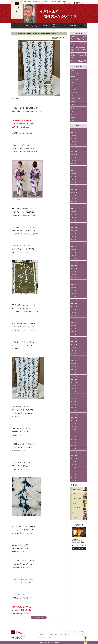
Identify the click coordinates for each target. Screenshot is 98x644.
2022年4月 (74, 287)
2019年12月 (74, 376)
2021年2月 (74, 332)
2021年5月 (74, 322)
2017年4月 (74, 477)
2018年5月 (74, 436)
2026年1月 (74, 145)
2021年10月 (74, 306)
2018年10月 (74, 420)
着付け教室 (74, 76)
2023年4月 (74, 249)
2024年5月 (74, 208)
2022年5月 (74, 284)
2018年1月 (74, 449)
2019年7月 (74, 392)
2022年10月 (74, 268)
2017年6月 (74, 471)
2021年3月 (74, 329)
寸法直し (73, 105)
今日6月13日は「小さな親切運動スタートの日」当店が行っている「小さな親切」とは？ (79, 38)
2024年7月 (74, 202)
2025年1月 (74, 183)
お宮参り (56, 635)
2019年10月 (74, 382)
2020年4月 (74, 363)
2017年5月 (74, 474)
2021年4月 (74, 325)
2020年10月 (74, 344)
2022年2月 (74, 294)
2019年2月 (74, 408)
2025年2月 (74, 180)
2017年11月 (74, 455)
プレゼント (74, 83)
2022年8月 (74, 275)
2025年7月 (74, 164)
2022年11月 (74, 265)
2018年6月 (74, 433)
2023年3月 (74, 253)
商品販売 (44, 638)
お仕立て (73, 102)
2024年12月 (74, 186)
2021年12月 (74, 300)
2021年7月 (74, 316)
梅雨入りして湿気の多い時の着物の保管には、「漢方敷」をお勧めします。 (79, 56)
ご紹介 (73, 95)
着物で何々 (74, 86)
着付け (73, 70)
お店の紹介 (42, 632)
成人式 (36, 635)
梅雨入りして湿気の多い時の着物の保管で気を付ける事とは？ (79, 61)
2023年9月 (74, 234)
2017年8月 (74, 465)
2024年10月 (74, 192)
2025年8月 (74, 161)
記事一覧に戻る (39, 617)
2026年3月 (74, 138)
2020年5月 (74, 360)
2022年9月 (74, 272)
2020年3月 (74, 367)
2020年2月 (74, 370)
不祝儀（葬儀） (43, 635)
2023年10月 (74, 230)
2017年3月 (74, 481)
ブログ (73, 111)
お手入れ (73, 108)
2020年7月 (74, 354)
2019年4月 (74, 401)
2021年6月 (74, 319)
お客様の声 (74, 118)
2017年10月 (74, 458)
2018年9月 (74, 424)
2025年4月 (74, 173)
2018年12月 (74, 414)
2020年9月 (74, 348)
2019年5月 (74, 398)
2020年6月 (74, 357)
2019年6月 (74, 395)
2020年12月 (74, 338)
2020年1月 (74, 373)
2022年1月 (74, 297)
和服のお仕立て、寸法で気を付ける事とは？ (79, 44)
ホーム (36, 632)
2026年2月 (74, 142)
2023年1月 (74, 259)
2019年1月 (74, 411)
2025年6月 (74, 167)
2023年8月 (74, 237)
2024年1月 (74, 221)
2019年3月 (74, 405)
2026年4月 (74, 135)
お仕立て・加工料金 (51, 632)
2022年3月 (74, 291)
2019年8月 (74, 389)
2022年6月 (74, 281)
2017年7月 (74, 468)
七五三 (50, 635)
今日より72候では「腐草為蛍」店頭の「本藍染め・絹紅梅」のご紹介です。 (79, 49)
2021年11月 (74, 303)
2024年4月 (74, 211)
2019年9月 (74, 386)
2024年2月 (74, 218)
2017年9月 (74, 462)
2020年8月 (74, 351)
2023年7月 (74, 240)
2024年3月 (74, 215)
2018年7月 (74, 430)
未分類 (73, 121)
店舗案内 (60, 632)
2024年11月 (74, 189)
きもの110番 (74, 92)
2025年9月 (74, 158)
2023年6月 (74, 243)
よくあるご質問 (80, 635)
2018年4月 (74, 439)
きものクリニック (75, 99)
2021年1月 (74, 335)
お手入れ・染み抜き (65, 635)
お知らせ (73, 114)
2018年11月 (74, 417)
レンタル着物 (74, 73)
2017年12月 (74, 452)
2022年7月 (74, 278)
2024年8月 (74, 199)
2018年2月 (74, 446)
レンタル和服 (74, 80)
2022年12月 (74, 262)
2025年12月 (74, 148)
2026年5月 (74, 132)
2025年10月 (74, 154)
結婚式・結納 (67, 632)
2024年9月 (74, 196)
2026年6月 (74, 129)
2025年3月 (74, 176)
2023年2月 (74, 256)
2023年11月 (74, 227)
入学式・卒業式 (81, 632)
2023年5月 (74, 246)
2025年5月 (74, 170)
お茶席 (73, 632)
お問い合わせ (51, 638)
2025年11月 (74, 151)
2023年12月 (74, 224)
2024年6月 (74, 205)
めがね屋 (73, 89)
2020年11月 (74, 341)
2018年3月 (74, 443)
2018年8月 (74, 427)
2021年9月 (74, 310)
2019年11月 (74, 379)
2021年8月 (74, 313)
